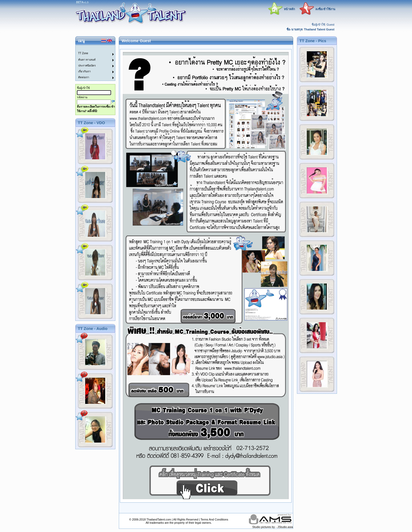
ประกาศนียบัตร (87, 66)
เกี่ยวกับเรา (85, 71)
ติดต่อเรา (84, 77)
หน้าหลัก (289, 9)
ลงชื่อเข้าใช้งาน (325, 9)
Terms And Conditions (214, 519)
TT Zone (83, 53)
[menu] (92, 63)
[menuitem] (92, 48)
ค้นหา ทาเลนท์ (87, 60)
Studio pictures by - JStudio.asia (273, 527)
